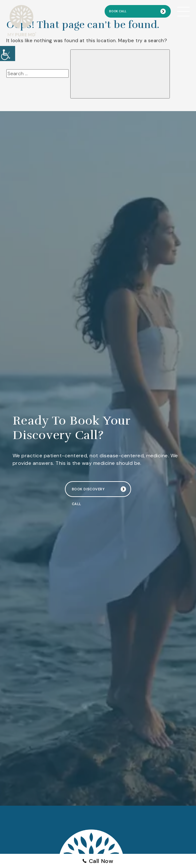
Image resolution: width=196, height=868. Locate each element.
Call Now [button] (98, 861)
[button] (8, 54)
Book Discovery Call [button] (88, 492)
